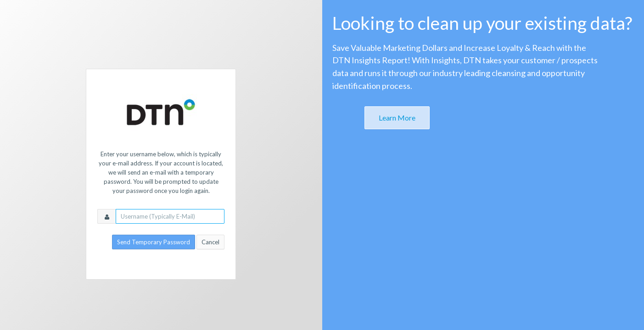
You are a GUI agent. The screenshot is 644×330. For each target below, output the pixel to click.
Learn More (397, 118)
